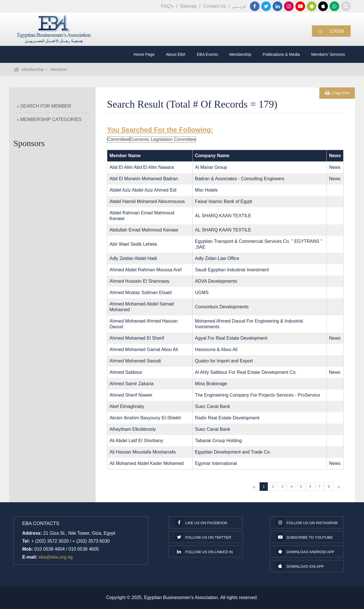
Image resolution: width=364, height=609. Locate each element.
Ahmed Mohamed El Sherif (137, 338)
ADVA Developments (216, 281)
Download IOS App (300, 566)
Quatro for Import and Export (224, 361)
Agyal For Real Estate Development (231, 338)
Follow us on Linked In (204, 551)
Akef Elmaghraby (127, 406)
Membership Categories (49, 119)
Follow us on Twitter (203, 537)
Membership (240, 54)
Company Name (212, 156)
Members (59, 69)
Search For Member (44, 106)
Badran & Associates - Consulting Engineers (240, 179)
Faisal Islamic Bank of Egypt (224, 201)
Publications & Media (281, 54)
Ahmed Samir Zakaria (132, 384)
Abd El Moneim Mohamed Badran (144, 179)
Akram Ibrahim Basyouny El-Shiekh (145, 418)
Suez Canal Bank (213, 406)
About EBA (176, 54)
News (335, 167)
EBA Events (207, 54)
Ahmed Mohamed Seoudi (135, 361)
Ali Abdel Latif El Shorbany (136, 441)
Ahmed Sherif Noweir (131, 395)
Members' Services (328, 54)
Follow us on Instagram (307, 522)
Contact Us (214, 6)
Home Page (144, 54)
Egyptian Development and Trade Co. (233, 452)
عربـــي (239, 6)
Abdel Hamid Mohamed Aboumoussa (147, 201)
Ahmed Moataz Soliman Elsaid (141, 293)
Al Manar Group (211, 167)
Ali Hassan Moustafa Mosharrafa (143, 452)
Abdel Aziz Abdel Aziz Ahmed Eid (143, 190)
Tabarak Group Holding (218, 441)
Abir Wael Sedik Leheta (133, 244)
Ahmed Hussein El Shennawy (140, 281)
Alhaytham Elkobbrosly (133, 429)
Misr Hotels (206, 190)
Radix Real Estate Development (227, 418)
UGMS (202, 293)
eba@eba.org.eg (56, 557)
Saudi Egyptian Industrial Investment (232, 270)
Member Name (125, 156)
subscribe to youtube (304, 537)
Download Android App (305, 551)
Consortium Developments (222, 307)
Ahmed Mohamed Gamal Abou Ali (144, 349)
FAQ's (167, 6)
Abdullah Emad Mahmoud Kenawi (144, 230)
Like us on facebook (201, 522)
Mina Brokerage (211, 384)
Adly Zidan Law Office (217, 258)
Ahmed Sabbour (126, 372)
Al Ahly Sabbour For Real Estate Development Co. (246, 372)
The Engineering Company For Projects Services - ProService (257, 395)
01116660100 (334, 6)
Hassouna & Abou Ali (216, 349)
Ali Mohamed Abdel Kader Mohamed (147, 463)
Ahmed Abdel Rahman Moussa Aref (146, 270)
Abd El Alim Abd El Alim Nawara (142, 167)
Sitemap (188, 6)
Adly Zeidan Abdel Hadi (133, 258)
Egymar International (216, 463)
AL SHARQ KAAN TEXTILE (223, 216)
